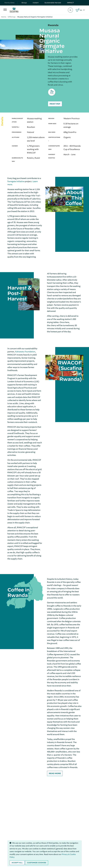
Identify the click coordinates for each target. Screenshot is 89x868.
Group (24, 3)
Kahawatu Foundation (25, 352)
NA (81, 10)
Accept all (17, 863)
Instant (36, 3)
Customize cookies (37, 863)
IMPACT (70, 3)
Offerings (12, 17)
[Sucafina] (14, 10)
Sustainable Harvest (53, 3)
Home (4, 17)
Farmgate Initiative (16, 181)
